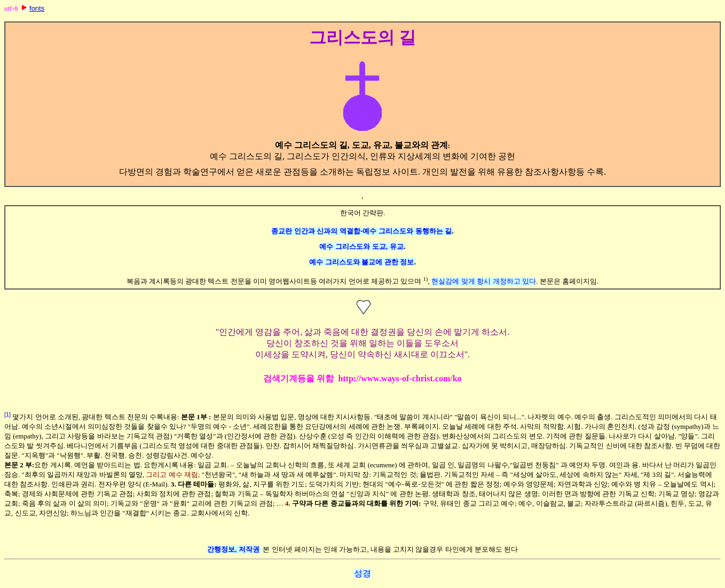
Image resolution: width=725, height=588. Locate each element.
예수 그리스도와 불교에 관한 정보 (361, 262)
